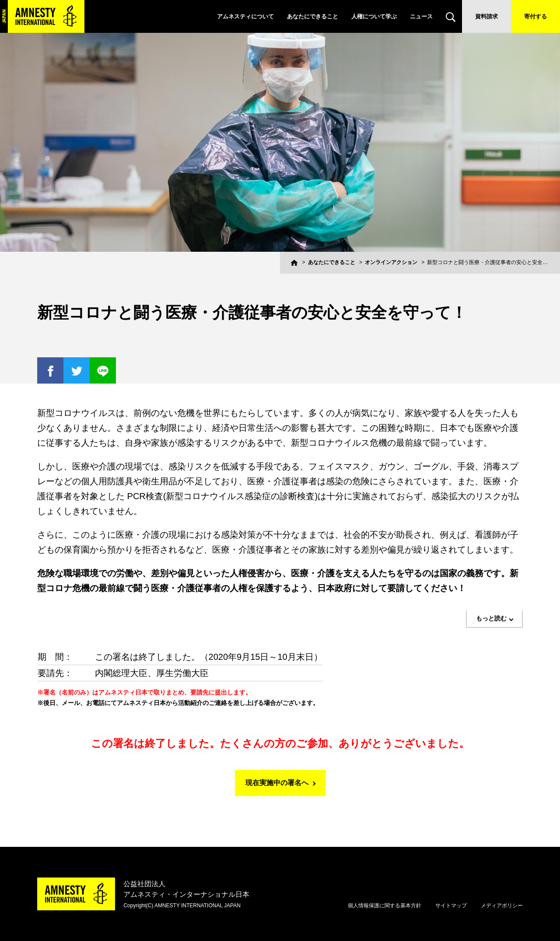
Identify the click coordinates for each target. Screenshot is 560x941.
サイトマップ (451, 906)
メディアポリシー (502, 906)
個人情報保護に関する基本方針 (385, 906)
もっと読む (491, 618)
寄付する (535, 16)
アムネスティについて (245, 16)
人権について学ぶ (374, 16)
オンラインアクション (391, 262)
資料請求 (486, 16)
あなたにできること (313, 16)
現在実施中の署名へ (277, 783)
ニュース (421, 16)
